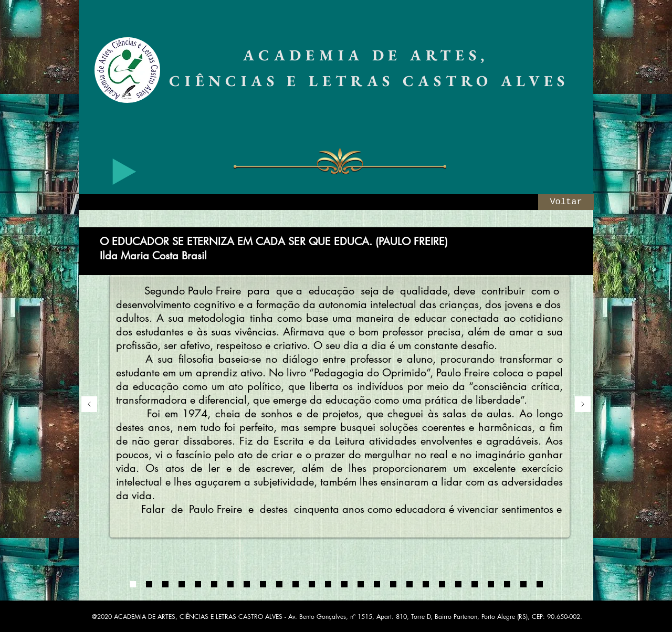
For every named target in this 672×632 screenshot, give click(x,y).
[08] (409, 584)
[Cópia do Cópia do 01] (230, 584)
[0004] (182, 584)
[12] (475, 584)
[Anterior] (89, 405)
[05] (361, 584)
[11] (458, 584)
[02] (312, 584)
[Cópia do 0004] (198, 584)
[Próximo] (583, 405)
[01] (296, 584)
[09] (426, 584)
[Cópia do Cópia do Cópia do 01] (247, 584)
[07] (393, 584)
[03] (328, 584)
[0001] (133, 584)
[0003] (165, 584)
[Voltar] (566, 202)
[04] (344, 584)
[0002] (149, 584)
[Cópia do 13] (523, 584)
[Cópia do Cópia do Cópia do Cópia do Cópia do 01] (279, 584)
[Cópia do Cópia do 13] (540, 584)
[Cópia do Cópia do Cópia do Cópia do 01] (263, 584)
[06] (377, 584)
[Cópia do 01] (214, 584)
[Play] (124, 172)
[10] (442, 584)
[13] (491, 584)
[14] (507, 584)
